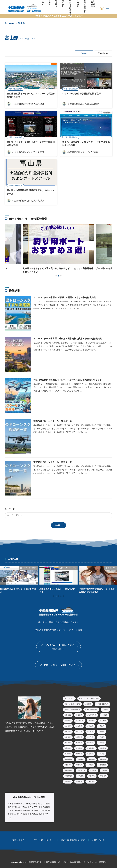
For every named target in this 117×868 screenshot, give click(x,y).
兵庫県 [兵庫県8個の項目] (80, 714)
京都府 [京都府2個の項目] (106, 709)
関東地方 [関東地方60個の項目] (69, 775)
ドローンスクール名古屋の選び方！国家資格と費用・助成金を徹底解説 (67, 338)
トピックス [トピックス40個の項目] (70, 698)
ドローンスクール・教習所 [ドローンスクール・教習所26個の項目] (90, 698)
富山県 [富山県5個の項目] (68, 731)
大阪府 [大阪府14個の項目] (68, 725)
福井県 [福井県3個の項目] (81, 758)
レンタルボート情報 (30, 567)
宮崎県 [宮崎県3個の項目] (102, 725)
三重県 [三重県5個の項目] (89, 703)
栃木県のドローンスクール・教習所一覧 (53, 421)
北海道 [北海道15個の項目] (105, 714)
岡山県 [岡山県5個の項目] (80, 736)
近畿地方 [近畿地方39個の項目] (103, 764)
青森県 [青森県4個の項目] (81, 775)
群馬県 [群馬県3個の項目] (80, 764)
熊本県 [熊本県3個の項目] (91, 753)
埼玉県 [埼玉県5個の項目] (92, 720)
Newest (83, 53)
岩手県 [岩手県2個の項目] (91, 736)
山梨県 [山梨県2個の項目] (102, 731)
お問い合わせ (98, 839)
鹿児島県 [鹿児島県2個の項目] (92, 781)
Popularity (103, 53)
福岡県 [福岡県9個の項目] (92, 758)
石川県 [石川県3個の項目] (102, 753)
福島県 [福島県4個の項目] (104, 758)
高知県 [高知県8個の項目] (68, 781)
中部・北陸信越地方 (16, 89)
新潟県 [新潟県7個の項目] (68, 747)
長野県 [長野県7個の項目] (105, 769)
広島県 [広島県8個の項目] (68, 742)
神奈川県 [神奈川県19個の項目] (69, 758)
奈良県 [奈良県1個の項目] (80, 725)
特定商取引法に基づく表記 (73, 839)
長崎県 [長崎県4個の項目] (94, 769)
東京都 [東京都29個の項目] (80, 747)
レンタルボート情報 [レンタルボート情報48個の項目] (73, 703)
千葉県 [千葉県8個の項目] (68, 720)
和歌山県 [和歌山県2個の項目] (80, 720)
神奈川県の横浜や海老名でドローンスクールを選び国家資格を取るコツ (67, 380)
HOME (11, 23)
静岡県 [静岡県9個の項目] (92, 775)
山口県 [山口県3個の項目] (80, 731)
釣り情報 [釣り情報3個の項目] (82, 769)
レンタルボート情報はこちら (60, 645)
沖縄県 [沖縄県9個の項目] (68, 753)
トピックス (112, 567)
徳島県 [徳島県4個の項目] (80, 742)
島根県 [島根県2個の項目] (102, 736)
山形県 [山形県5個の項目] (91, 731)
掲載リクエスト (19, 839)
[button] (7, 250)
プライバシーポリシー (44, 839)
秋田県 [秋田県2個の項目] (68, 764)
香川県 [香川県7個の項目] (104, 775)
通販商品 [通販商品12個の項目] (69, 769)
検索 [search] (58, 525)
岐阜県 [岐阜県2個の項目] (68, 736)
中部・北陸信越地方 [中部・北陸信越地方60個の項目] (73, 709)
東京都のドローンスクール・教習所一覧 (53, 462)
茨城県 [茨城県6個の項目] (91, 764)
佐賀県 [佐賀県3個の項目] (68, 714)
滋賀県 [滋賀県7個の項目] (80, 753)
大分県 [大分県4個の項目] (104, 720)
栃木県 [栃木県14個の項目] (104, 747)
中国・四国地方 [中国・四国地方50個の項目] (103, 703)
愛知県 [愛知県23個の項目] (102, 742)
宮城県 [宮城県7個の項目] (91, 725)
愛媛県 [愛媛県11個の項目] (91, 742)
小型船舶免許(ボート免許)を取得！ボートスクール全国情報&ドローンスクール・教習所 (66, 861)
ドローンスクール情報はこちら (60, 664)
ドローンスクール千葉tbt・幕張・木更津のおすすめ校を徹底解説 (65, 297)
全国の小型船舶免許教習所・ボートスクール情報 (58, 629)
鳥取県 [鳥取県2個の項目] (80, 781)
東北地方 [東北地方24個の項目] (92, 747)
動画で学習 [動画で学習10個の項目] (92, 714)
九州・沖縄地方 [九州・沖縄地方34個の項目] (92, 709)
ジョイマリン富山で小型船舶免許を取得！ (83, 94)
